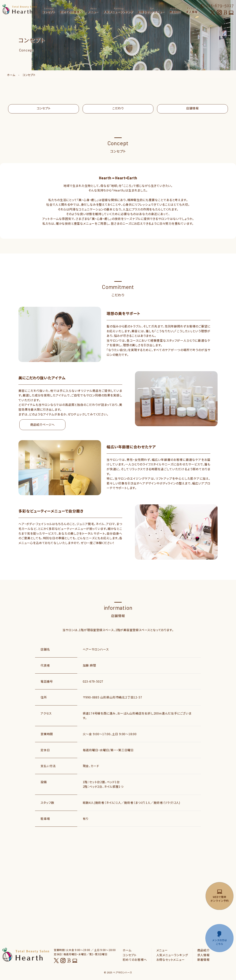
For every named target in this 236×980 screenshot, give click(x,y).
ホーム (11, 75)
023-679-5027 (93, 681)
